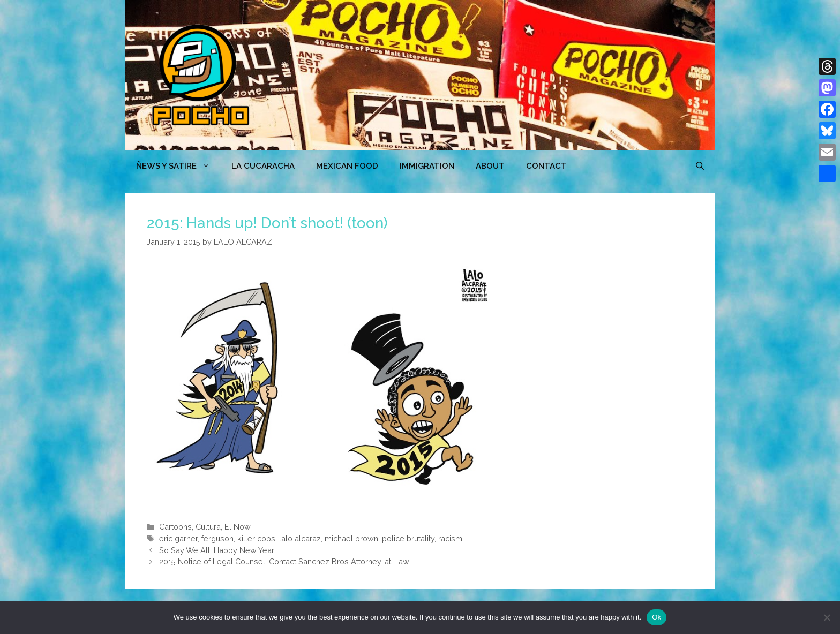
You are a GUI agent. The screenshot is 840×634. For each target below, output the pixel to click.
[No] (827, 617)
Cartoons (175, 527)
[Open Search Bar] (700, 166)
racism (450, 538)
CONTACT (546, 166)
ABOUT (490, 166)
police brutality (408, 538)
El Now (238, 527)
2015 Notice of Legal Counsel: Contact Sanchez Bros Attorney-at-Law (284, 561)
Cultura (208, 527)
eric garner (178, 538)
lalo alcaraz (300, 538)
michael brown (351, 538)
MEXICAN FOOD (347, 166)
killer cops (256, 538)
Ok (657, 617)
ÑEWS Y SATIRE (178, 166)
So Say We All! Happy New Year (217, 550)
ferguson (217, 538)
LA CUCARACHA (263, 166)
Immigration (427, 166)
